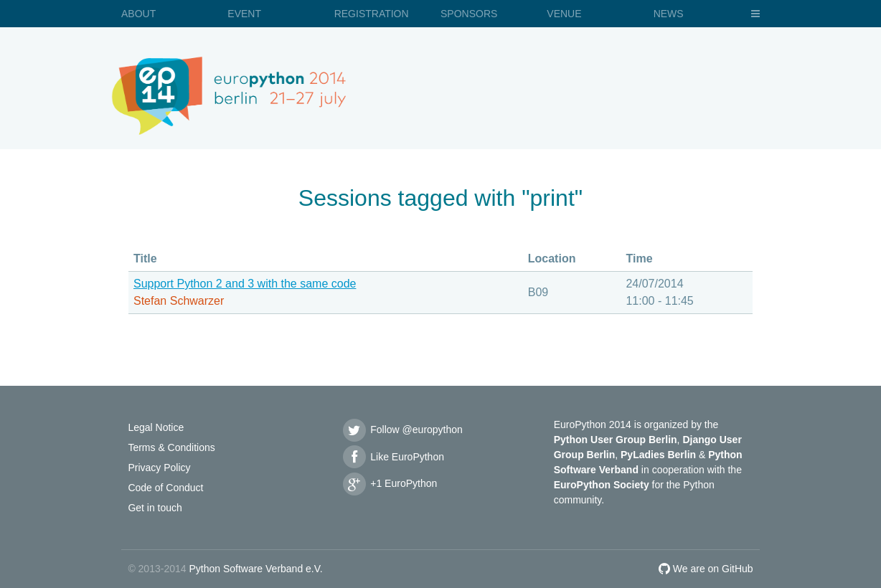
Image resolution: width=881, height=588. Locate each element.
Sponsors (469, 14)
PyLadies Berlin (658, 455)
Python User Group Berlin (616, 440)
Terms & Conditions (171, 447)
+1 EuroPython (389, 483)
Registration (372, 14)
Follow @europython (402, 430)
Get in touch (155, 508)
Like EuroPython (392, 457)
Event (244, 14)
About (138, 14)
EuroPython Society (602, 485)
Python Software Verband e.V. (255, 569)
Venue (564, 14)
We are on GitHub (706, 569)
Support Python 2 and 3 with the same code (245, 284)
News (669, 14)
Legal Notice (156, 427)
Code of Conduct (165, 488)
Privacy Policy (159, 468)
